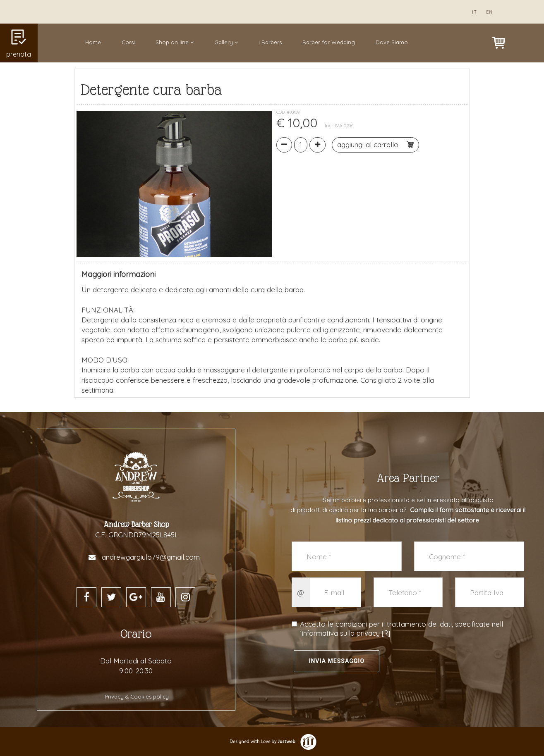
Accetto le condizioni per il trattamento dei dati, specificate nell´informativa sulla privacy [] (397, 628)
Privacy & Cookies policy (137, 696)
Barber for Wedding (329, 42)
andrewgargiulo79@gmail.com (151, 557)
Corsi (128, 42)
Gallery (226, 42)
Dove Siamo (392, 42)
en (489, 12)
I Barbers (270, 42)
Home (93, 42)
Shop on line (175, 42)
